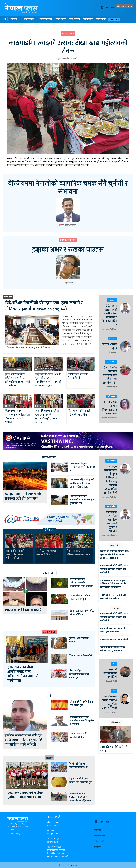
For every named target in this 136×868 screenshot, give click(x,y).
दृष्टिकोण (113, 461)
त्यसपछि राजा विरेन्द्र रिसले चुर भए (114, 749)
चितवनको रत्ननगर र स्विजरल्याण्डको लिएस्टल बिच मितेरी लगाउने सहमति (17, 417)
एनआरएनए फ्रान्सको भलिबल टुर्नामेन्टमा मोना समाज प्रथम (25, 795)
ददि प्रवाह (112, 339)
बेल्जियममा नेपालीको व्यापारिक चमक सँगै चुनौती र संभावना (68, 188)
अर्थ (49, 696)
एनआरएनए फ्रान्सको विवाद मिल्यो (78, 376)
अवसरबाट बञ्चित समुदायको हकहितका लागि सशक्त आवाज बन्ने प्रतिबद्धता (82, 483)
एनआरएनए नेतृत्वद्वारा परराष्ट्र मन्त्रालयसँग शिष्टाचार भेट (82, 467)
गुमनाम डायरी (111, 362)
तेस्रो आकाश (111, 396)
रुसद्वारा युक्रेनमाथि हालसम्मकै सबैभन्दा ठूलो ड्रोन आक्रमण (23, 496)
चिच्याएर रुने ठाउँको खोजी (81, 656)
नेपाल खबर (8, 297)
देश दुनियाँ (39, 369)
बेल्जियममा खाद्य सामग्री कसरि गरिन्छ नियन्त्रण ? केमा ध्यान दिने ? (110, 316)
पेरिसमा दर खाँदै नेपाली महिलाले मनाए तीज (79, 413)
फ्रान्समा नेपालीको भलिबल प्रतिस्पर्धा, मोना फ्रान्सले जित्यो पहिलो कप (80, 797)
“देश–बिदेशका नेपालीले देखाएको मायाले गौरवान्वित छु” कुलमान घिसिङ (47, 417)
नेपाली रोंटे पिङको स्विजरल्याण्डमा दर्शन (78, 766)
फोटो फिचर (101, 19)
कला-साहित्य (75, 19)
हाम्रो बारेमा (98, 830)
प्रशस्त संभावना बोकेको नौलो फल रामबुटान (80, 597)
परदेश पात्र (112, 300)
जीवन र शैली (61, 19)
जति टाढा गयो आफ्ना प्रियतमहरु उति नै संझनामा (109, 408)
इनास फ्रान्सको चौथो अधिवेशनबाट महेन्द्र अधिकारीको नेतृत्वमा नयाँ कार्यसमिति (17, 380)
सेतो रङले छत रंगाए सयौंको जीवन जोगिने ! (82, 613)
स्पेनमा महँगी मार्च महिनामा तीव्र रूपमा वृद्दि (82, 704)
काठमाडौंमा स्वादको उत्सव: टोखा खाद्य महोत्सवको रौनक (68, 47)
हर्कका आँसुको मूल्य (110, 346)
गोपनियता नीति (99, 841)
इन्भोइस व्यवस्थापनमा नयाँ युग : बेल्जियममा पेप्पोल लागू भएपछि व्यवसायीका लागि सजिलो (24, 740)
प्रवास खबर (18, 369)
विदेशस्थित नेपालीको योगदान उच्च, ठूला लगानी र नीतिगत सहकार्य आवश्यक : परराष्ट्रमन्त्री (44, 306)
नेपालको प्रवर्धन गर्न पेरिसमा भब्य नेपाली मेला (78, 553)
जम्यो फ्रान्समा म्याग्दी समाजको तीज (46, 553)
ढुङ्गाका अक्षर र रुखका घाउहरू (68, 250)
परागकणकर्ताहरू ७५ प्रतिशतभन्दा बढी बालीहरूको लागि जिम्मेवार (82, 583)
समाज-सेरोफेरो (46, 19)
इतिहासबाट (88, 19)
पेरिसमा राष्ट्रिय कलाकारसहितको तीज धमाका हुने (79, 674)
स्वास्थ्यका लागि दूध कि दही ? (24, 610)
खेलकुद (49, 758)
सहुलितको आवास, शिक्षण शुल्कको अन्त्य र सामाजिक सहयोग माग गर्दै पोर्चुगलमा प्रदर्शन (48, 380)
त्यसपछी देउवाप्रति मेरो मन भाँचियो (110, 673)
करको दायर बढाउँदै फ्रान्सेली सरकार (79, 735)
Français (114, 19)
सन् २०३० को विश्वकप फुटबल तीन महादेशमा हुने (80, 780)
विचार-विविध (29, 19)
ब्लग (114, 664)
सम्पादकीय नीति (99, 836)
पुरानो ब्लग (98, 847)
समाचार (14, 19)
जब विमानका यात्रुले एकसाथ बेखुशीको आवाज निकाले (110, 702)
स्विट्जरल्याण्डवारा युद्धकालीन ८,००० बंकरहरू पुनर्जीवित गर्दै (82, 500)
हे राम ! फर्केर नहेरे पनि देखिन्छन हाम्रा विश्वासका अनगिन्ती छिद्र (110, 375)
